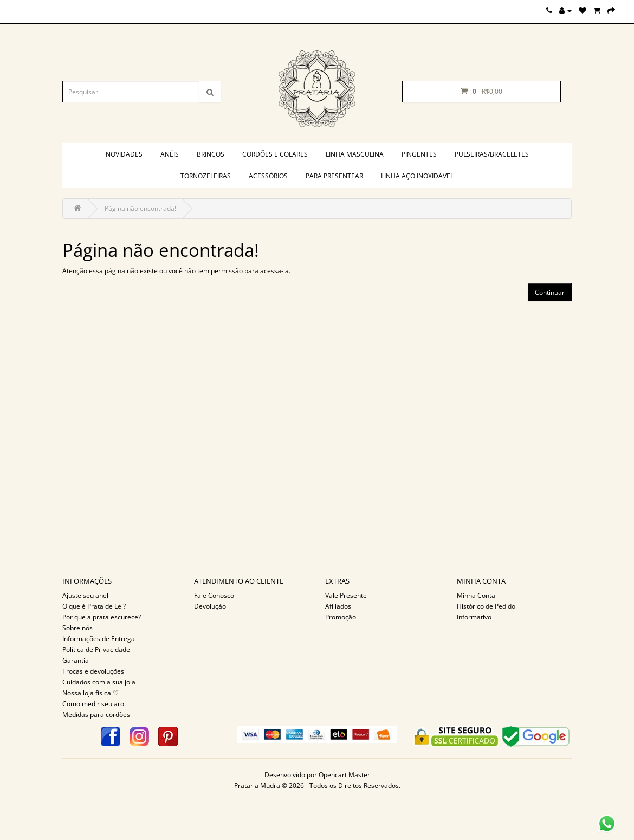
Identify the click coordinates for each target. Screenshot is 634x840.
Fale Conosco (214, 595)
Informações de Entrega (99, 639)
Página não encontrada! (140, 208)
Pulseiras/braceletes (492, 154)
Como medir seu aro (93, 704)
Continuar (550, 292)
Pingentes (419, 154)
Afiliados (338, 606)
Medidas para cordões (96, 715)
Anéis (170, 154)
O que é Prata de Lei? (94, 606)
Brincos (211, 154)
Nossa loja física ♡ (90, 693)
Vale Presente (346, 595)
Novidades (124, 154)
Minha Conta (476, 595)
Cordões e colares (275, 154)
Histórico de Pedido (486, 606)
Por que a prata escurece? (102, 617)
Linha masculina (355, 154)
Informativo (474, 617)
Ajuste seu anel (85, 595)
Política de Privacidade (96, 650)
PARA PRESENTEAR (334, 176)
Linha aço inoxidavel (417, 176)
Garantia (76, 660)
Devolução (210, 606)
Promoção (341, 617)
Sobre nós (77, 628)
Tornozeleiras (206, 176)
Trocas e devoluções (93, 671)
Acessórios (268, 176)
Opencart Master (344, 775)
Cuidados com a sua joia (99, 682)
